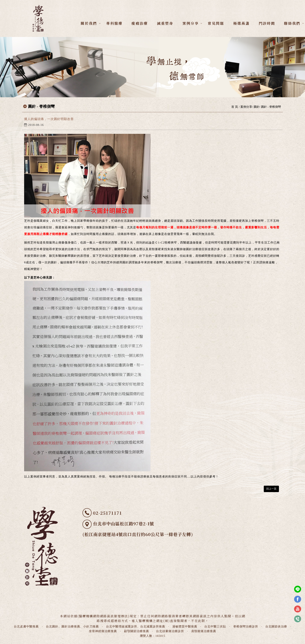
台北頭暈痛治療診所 (170, 631)
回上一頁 (271, 489)
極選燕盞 (241, 23)
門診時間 (267, 23)
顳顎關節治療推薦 (137, 631)
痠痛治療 (140, 23)
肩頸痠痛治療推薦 (204, 631)
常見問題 (216, 23)
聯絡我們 (292, 23)
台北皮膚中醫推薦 (26, 626)
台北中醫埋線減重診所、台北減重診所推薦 (136, 626)
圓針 (257, 107)
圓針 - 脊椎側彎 (271, 107)
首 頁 (235, 107)
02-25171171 (107, 513)
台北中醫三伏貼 (215, 626)
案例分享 (191, 23)
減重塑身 (165, 23)
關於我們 (89, 23)
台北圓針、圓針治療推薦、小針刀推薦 (72, 626)
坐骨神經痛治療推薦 (103, 631)
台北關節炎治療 (276, 626)
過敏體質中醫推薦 (185, 626)
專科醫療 (114, 23)
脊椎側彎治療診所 (246, 626)
